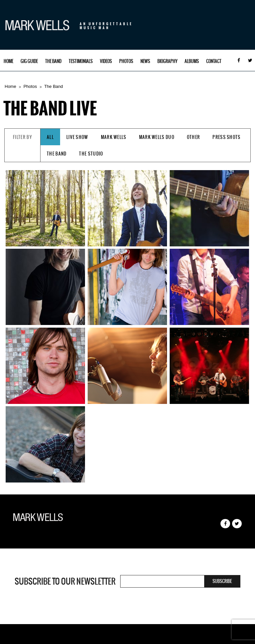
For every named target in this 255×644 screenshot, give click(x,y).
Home (8, 61)
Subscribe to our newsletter (65, 581)
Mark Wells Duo (157, 137)
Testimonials (81, 61)
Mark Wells (114, 137)
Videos (106, 61)
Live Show (77, 137)
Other (194, 137)
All (50, 137)
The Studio (91, 154)
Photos (126, 61)
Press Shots (226, 137)
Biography (167, 61)
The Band (53, 61)
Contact (214, 61)
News (145, 61)
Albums (192, 61)
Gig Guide (29, 61)
